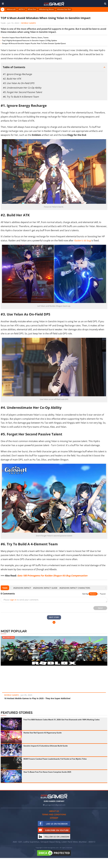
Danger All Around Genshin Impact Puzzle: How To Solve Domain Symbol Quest (34, 43)
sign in (13, 600)
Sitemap (54, 818)
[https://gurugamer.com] (54, 796)
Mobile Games (29, 23)
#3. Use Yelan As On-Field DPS (19, 83)
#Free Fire (32, 9)
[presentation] (11, 588)
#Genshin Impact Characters (75, 588)
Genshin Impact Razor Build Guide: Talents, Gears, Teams (25, 38)
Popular (103, 594)
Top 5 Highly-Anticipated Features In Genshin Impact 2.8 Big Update (30, 40)
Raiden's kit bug (82, 241)
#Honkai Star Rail (64, 9)
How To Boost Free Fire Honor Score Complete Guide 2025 (47, 772)
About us (54, 811)
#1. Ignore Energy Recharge (17, 74)
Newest (93, 594)
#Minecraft (11, 9)
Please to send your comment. (21, 600)
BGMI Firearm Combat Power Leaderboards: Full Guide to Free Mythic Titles (55, 759)
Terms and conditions (54, 814)
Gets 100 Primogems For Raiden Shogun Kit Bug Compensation (52, 576)
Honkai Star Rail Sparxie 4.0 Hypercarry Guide (43, 733)
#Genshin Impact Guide (45, 588)
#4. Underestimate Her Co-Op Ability (22, 88)
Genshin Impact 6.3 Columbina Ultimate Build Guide (46, 746)
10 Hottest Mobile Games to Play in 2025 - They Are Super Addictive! (37, 698)
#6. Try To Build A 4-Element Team (21, 97)
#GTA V (22, 9)
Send (100, 608)
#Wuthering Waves (47, 9)
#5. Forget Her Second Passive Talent (22, 92)
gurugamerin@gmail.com (55, 805)
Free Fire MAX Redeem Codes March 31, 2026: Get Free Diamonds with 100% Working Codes (62, 720)
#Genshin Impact (22, 588)
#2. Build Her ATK (12, 79)
